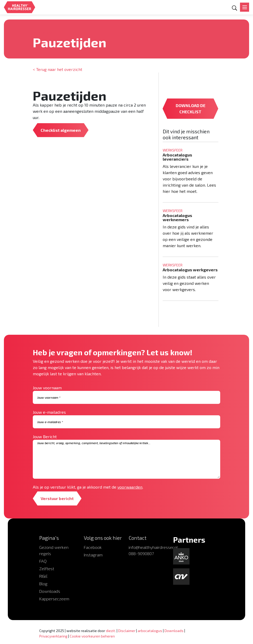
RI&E (44, 576)
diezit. (111, 631)
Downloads (50, 591)
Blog (43, 584)
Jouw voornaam (47, 388)
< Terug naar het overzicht (58, 69)
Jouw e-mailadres (49, 412)
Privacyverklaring (53, 636)
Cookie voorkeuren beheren (92, 636)
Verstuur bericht (57, 498)
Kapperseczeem (54, 599)
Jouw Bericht (45, 436)
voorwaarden (130, 487)
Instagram (93, 555)
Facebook (93, 547)
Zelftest (47, 569)
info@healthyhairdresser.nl (153, 547)
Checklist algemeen (61, 130)
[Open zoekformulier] (235, 8)
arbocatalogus (150, 631)
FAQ (43, 561)
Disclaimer (127, 631)
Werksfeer (43, 32)
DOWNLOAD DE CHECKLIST (191, 109)
